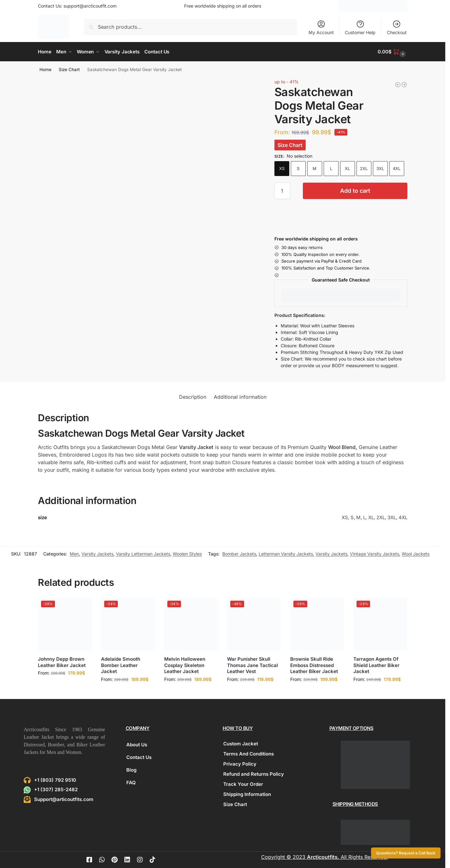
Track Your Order (243, 784)
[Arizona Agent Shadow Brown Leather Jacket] (398, 84)
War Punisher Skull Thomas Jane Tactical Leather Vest (252, 665)
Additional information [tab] (240, 397)
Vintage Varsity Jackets (375, 554)
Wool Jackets (416, 554)
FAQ (131, 782)
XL (347, 168)
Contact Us (139, 757)
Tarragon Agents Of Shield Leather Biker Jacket (376, 665)
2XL (364, 168)
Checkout (397, 27)
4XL (397, 168)
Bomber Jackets (239, 554)
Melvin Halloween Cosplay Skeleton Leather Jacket (185, 665)
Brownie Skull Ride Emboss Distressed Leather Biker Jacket (314, 665)
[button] (393, 52)
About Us (137, 744)
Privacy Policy (240, 764)
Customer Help (360, 27)
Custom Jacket (241, 743)
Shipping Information (247, 794)
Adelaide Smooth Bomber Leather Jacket (121, 665)
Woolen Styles (187, 554)
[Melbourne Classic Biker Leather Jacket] (404, 84)
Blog (131, 770)
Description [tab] (193, 397)
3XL (380, 168)
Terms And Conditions (249, 753)
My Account (321, 27)
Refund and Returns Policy (254, 774)
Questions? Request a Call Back (406, 853)
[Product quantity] (282, 191)
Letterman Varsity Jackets (286, 554)
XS (282, 168)
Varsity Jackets (97, 554)
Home (45, 69)
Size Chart (69, 69)
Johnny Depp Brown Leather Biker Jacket (62, 662)
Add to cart (355, 190)
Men (74, 554)
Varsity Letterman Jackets (143, 554)
